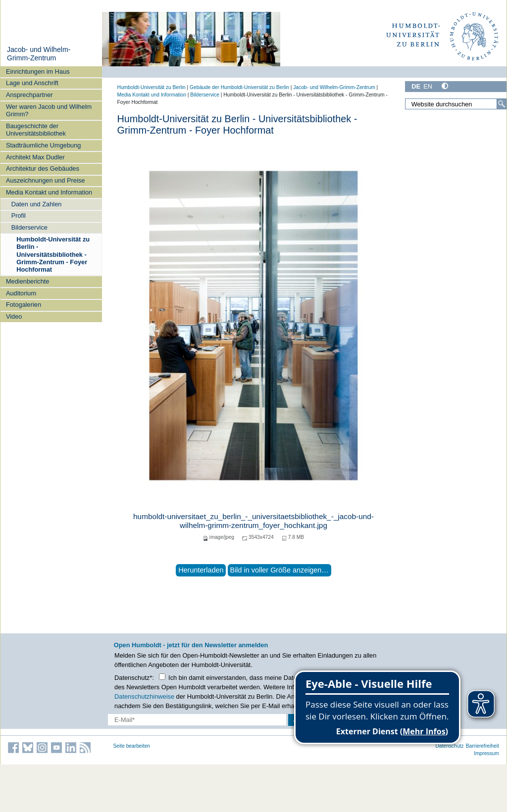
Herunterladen (201, 570)
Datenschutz (449, 746)
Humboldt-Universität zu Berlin (152, 87)
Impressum (486, 753)
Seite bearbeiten (132, 746)
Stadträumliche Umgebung (44, 145)
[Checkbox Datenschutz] (162, 677)
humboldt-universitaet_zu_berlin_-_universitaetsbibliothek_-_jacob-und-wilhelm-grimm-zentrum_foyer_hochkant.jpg (253, 521)
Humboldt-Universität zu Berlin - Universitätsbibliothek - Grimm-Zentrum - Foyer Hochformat (53, 254)
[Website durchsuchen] (456, 104)
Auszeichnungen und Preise (45, 180)
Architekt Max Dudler (35, 157)
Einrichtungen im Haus (38, 72)
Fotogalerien (24, 305)
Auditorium (21, 293)
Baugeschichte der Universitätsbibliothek (36, 130)
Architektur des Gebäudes (43, 168)
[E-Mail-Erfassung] (197, 720)
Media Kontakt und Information (49, 192)
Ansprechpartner (29, 95)
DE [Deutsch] (416, 86)
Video (14, 316)
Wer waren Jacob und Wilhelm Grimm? (49, 110)
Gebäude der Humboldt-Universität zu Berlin (239, 87)
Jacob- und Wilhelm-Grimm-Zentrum (39, 54)
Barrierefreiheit (482, 746)
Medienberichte (28, 281)
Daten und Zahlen (37, 204)
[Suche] (502, 104)
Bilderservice (29, 227)
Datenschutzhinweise (144, 696)
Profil (19, 215)
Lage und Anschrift (32, 83)
